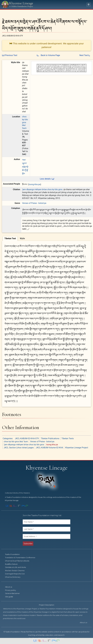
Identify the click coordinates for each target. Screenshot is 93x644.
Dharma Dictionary (14, 577)
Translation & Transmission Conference (22, 558)
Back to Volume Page (48, 55)
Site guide (10, 597)
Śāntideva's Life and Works (17, 567)
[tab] (10, 239)
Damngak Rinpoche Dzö (16, 574)
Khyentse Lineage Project (77, 448)
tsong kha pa (35, 184)
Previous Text (10, 55)
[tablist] (46, 238)
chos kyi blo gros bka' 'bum (25, 122)
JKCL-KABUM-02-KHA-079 (27, 438)
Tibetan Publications (50, 438)
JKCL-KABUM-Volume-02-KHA (49, 448)
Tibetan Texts (68, 438)
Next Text (85, 55)
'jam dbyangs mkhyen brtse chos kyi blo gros (42, 189)
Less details (47, 179)
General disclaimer (14, 593)
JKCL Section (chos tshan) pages (19, 448)
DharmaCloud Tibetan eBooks (19, 561)
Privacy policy (12, 590)
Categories (8, 438)
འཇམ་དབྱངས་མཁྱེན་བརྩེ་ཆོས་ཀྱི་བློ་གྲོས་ (25, 167)
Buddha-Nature (13, 564)
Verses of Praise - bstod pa (34, 203)
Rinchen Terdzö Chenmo (16, 571)
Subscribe (28, 544)
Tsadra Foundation (14, 554)
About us (10, 587)
